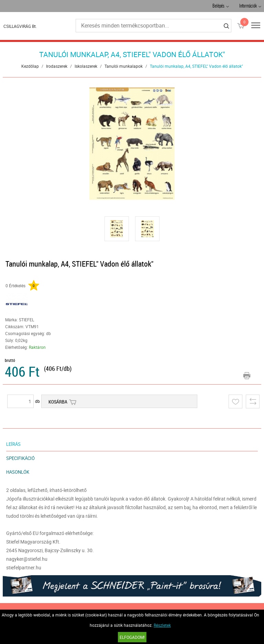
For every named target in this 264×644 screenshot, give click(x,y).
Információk (248, 6)
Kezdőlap (30, 66)
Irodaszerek (57, 66)
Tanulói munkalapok (124, 66)
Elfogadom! (132, 637)
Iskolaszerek (86, 66)
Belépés (218, 6)
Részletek (162, 625)
